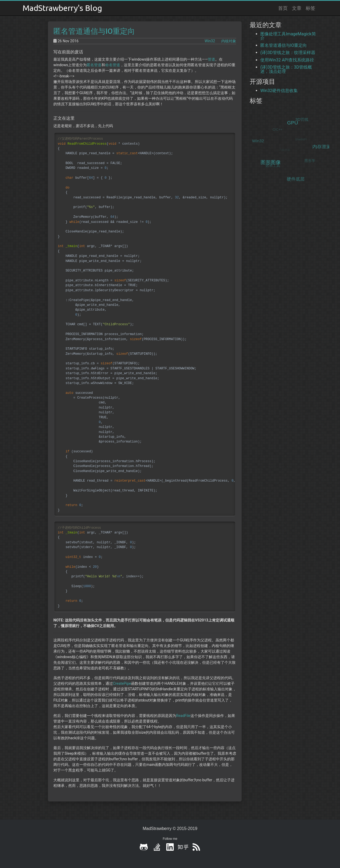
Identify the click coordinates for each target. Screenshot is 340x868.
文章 (297, 8)
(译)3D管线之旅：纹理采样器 (288, 53)
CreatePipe (122, 683)
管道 (211, 59)
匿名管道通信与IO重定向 (94, 31)
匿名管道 (94, 65)
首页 (283, 8)
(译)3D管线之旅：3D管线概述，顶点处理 (286, 69)
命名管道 (113, 65)
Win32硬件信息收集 (279, 91)
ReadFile (183, 716)
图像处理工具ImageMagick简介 (288, 36)
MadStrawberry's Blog (62, 8)
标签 (311, 8)
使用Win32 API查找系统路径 (287, 60)
